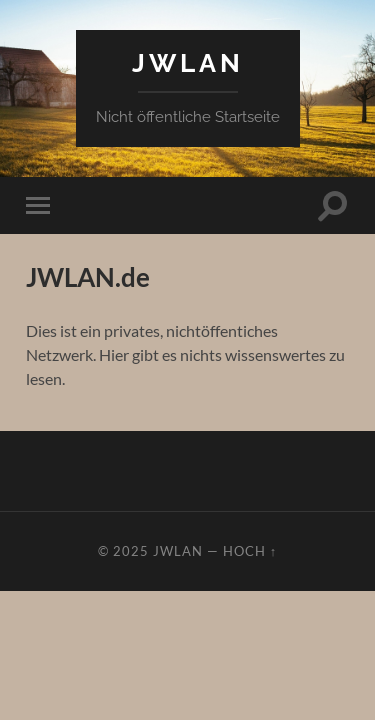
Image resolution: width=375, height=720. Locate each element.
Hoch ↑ (250, 551)
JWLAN (188, 62)
